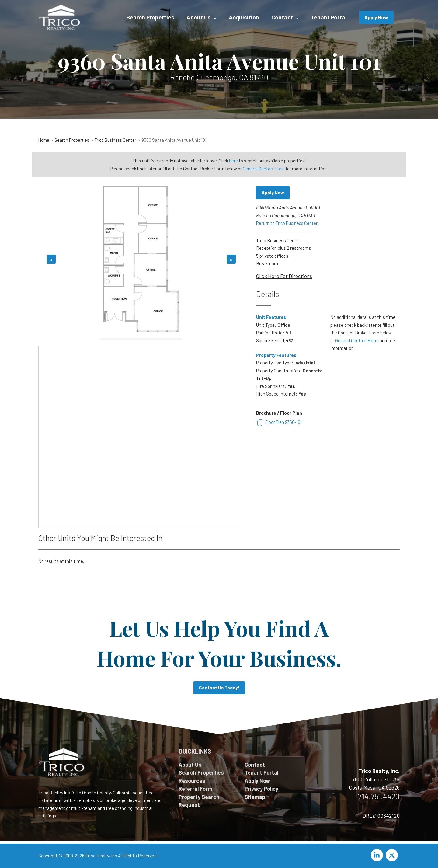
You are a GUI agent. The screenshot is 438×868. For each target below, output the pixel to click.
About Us (190, 765)
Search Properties (201, 772)
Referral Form (195, 789)
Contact (255, 765)
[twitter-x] (393, 855)
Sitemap (255, 797)
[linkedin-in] (378, 855)
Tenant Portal (261, 772)
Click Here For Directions (284, 276)
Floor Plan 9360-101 (279, 422)
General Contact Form (264, 168)
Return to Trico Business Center (288, 223)
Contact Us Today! (219, 688)
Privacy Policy (261, 789)
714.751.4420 (379, 796)
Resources (192, 781)
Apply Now (273, 193)
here (233, 161)
